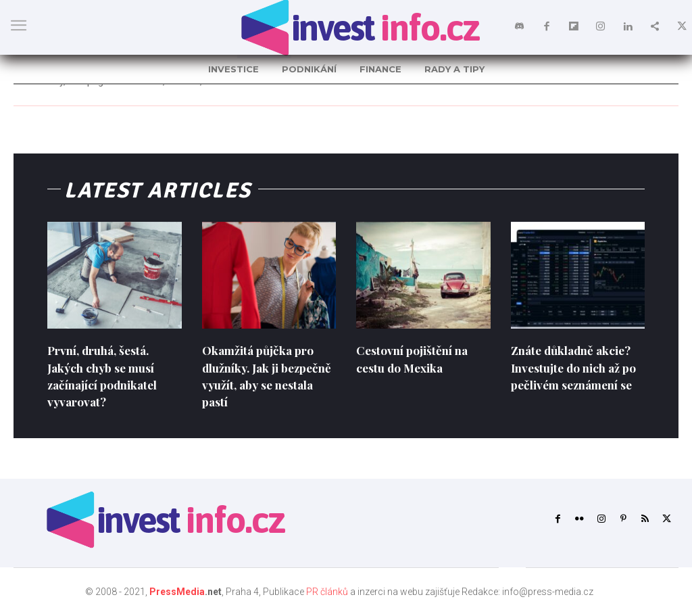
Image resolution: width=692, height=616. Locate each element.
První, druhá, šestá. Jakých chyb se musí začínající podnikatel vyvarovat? (106, 376)
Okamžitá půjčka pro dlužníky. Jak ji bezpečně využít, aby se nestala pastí (267, 376)
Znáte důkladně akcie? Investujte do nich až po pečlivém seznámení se (577, 367)
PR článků (327, 592)
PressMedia (177, 592)
